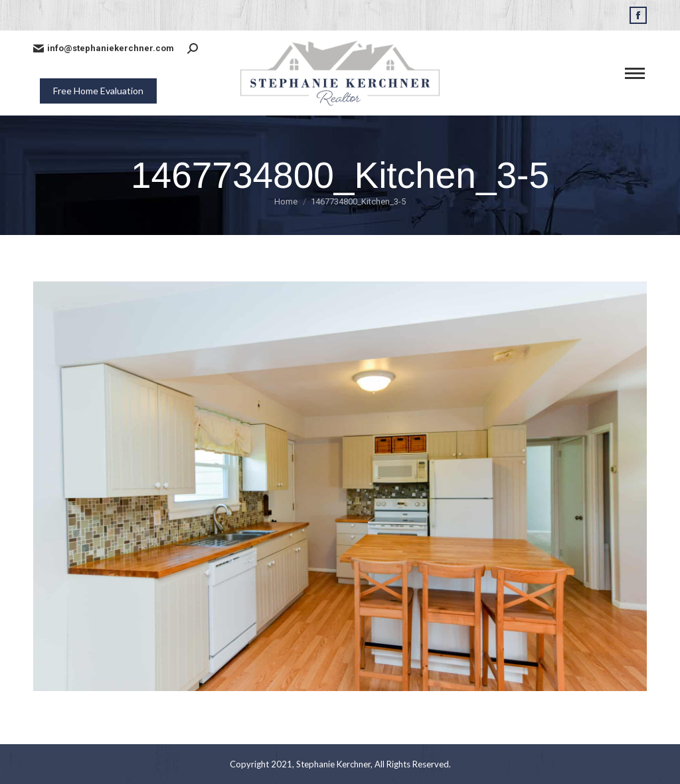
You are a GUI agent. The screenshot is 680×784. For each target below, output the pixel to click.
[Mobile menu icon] (635, 73)
